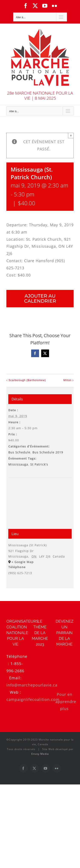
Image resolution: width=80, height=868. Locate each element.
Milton (67, 380)
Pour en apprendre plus (66, 702)
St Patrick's (39, 464)
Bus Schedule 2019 (48, 452)
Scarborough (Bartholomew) (27, 380)
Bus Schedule (19, 452)
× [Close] (71, 135)
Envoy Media (40, 754)
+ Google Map (23, 562)
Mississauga (18, 464)
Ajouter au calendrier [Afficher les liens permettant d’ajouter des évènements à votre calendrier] (40, 299)
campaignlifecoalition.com (33, 699)
